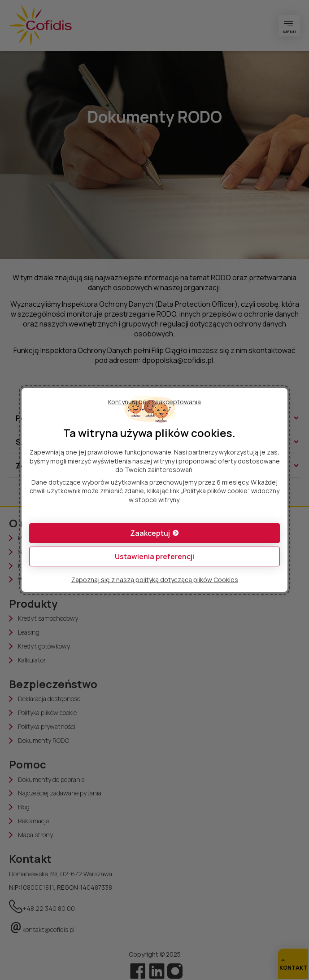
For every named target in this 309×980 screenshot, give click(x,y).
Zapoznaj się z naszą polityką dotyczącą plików (155, 580)
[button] (154, 533)
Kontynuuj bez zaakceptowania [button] (154, 402)
